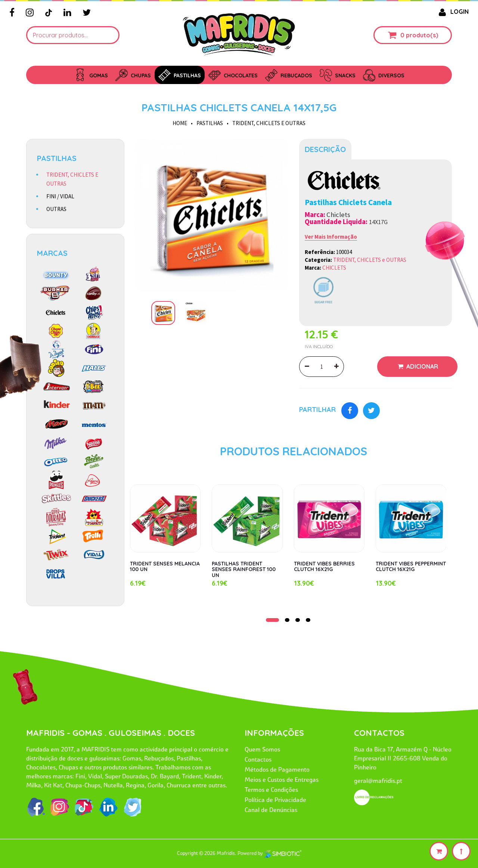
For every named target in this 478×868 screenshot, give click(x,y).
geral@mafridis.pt (378, 781)
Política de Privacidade (275, 800)
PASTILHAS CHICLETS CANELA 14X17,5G (239, 107)
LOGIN (452, 12)
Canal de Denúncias (271, 810)
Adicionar (421, 366)
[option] (212, 215)
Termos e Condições (271, 790)
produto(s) (422, 35)
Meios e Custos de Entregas (282, 779)
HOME (180, 123)
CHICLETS (334, 268)
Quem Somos (262, 749)
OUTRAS (56, 209)
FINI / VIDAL (60, 196)
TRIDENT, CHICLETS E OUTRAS (72, 179)
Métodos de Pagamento (277, 769)
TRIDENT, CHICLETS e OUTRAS (269, 123)
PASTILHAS (210, 123)
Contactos (258, 759)
